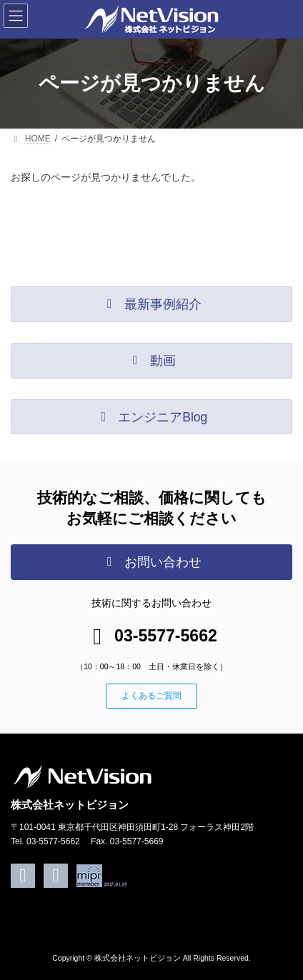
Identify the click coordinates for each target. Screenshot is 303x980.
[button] (151, 304)
